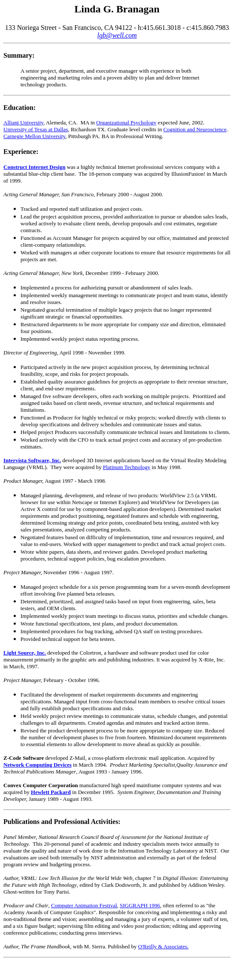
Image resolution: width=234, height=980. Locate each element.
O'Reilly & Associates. (163, 946)
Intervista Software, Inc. (32, 460)
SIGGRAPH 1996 (140, 905)
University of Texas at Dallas (36, 129)
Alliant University (23, 123)
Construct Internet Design (34, 167)
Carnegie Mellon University (34, 136)
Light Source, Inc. (25, 653)
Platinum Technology (127, 467)
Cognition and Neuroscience (195, 129)
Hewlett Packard (51, 792)
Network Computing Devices (38, 765)
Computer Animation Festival (84, 905)
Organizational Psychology (126, 123)
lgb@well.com (117, 35)
